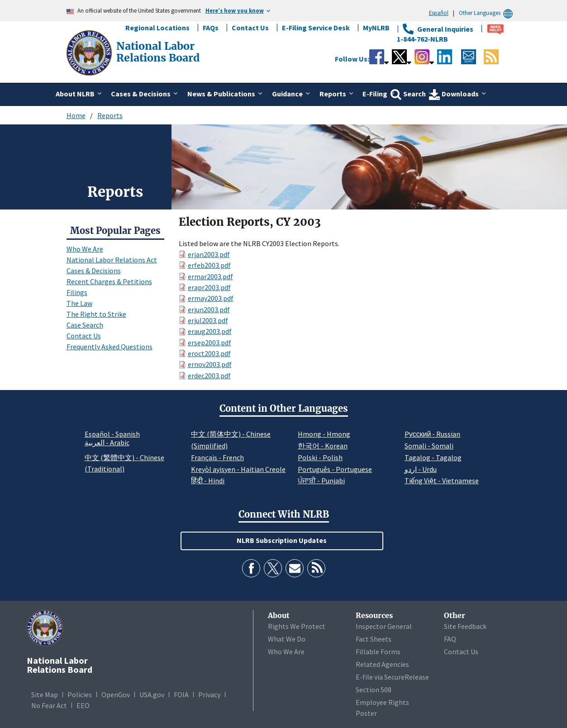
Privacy (209, 695)
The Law (79, 303)
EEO (83, 705)
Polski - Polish (320, 457)
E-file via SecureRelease (392, 677)
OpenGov (116, 695)
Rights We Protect (297, 626)
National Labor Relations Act (112, 260)
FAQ (450, 639)
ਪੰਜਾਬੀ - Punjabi (321, 481)
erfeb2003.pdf (209, 265)
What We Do (287, 639)
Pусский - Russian (433, 434)
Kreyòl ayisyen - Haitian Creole (238, 469)
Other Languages (487, 13)
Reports (110, 115)
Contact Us (250, 28)
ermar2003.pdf (210, 276)
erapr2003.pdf (209, 287)
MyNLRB (376, 28)
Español (439, 13)
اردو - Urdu (421, 469)
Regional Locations (157, 28)
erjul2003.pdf (208, 320)
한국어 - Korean (323, 446)
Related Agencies (382, 664)
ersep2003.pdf (210, 343)
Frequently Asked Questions (110, 347)
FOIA (181, 695)
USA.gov (152, 695)
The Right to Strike (96, 314)
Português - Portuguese (335, 469)
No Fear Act (49, 705)
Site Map (45, 695)
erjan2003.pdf (209, 254)
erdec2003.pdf (209, 376)
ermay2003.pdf (211, 298)
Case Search (85, 325)
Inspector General (384, 626)
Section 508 (374, 690)
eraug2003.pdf (210, 331)
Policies (80, 695)
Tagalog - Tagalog (433, 457)
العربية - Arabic (107, 443)
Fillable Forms (378, 652)
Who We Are (85, 249)
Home (76, 115)
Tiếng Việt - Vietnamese (442, 481)
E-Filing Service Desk (316, 28)
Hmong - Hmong (324, 434)
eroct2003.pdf (209, 353)
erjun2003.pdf (209, 309)
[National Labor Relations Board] (90, 52)
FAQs (211, 28)
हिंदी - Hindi (208, 481)
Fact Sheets (374, 639)
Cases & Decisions (94, 271)
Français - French (217, 457)
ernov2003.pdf (210, 364)
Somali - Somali (429, 446)
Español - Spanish (112, 434)
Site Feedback (465, 626)
